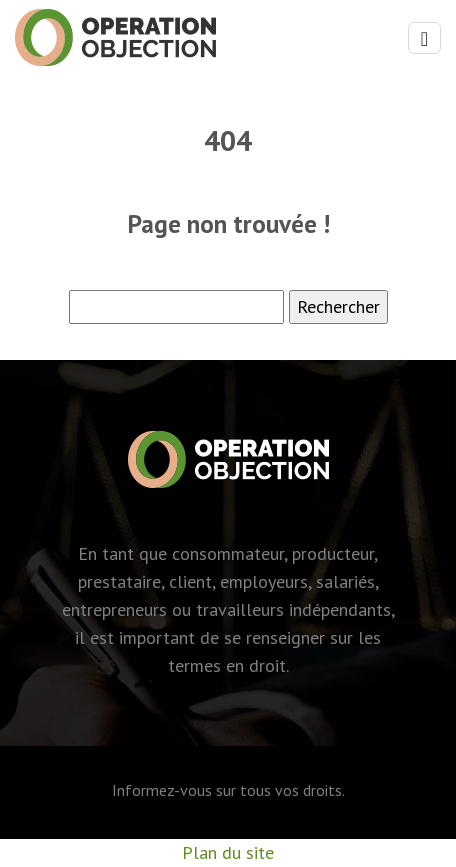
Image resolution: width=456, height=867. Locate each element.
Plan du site (228, 852)
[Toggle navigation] (424, 38)
